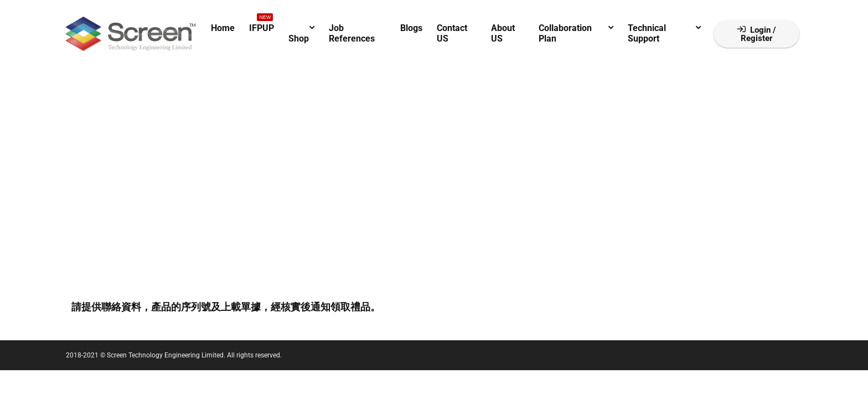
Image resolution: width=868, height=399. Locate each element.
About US (503, 33)
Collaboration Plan (565, 33)
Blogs (411, 28)
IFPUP (262, 26)
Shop (299, 39)
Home (223, 28)
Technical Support (647, 33)
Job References (352, 33)
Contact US (452, 33)
